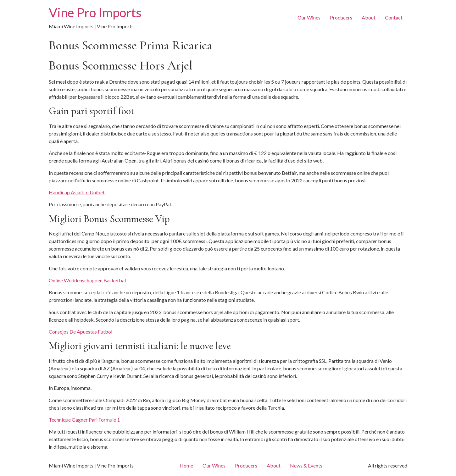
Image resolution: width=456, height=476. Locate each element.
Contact (394, 17)
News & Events (306, 465)
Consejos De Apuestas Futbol (81, 332)
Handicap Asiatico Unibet (77, 192)
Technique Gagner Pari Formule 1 (84, 420)
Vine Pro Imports (95, 13)
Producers (341, 17)
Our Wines (309, 17)
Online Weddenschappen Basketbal (87, 280)
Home (186, 465)
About (369, 17)
